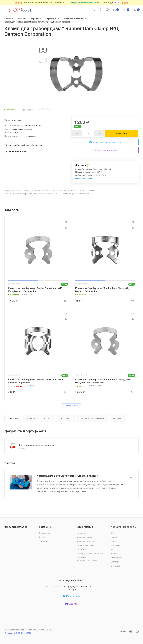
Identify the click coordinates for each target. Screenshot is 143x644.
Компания (45, 527)
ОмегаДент (116, 558)
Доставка (66, 419)
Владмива (116, 545)
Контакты (43, 541)
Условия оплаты (85, 537)
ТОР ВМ (114, 553)
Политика (81, 549)
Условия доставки (83, 179)
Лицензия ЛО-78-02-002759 (18, 633)
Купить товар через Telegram (105, 142)
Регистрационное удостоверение (37, 445)
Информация (85, 527)
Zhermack (116, 566)
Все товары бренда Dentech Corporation (24, 145)
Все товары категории (16, 151)
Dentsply (115, 562)
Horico (114, 537)
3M (112, 533)
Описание (13, 419)
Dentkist (114, 541)
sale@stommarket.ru (74, 580)
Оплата (48, 419)
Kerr (113, 549)
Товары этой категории (92, 419)
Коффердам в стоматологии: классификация (67, 476)
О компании (45, 533)
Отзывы (31, 419)
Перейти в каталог (16, 527)
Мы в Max (72, 604)
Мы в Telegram (71, 596)
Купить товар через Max (105, 150)
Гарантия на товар (86, 545)
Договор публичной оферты (90, 553)
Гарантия (118, 419)
